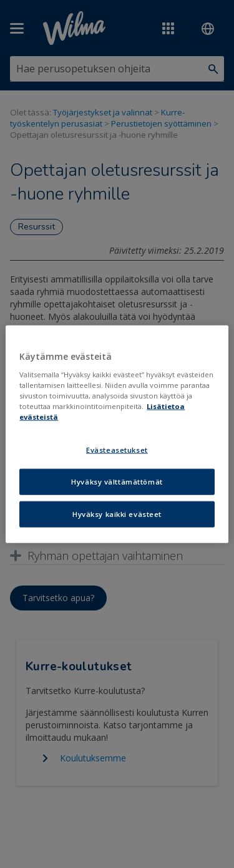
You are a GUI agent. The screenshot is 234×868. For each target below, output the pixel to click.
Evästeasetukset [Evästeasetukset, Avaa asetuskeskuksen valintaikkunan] (117, 450)
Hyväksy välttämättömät (117, 481)
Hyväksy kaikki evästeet (117, 514)
